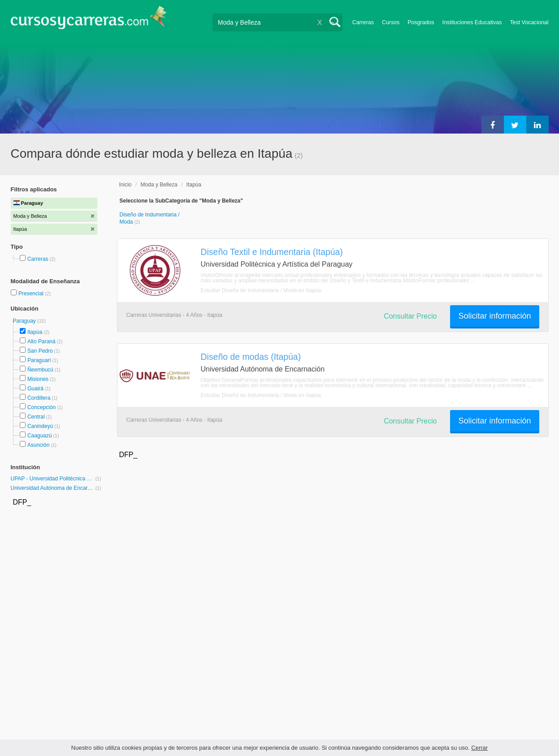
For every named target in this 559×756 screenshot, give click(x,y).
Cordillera (39, 398)
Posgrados (421, 22)
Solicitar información (494, 316)
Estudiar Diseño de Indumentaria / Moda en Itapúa (261, 290)
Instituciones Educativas (472, 22)
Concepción (41, 407)
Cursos (391, 22)
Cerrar (479, 748)
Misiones (38, 379)
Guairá (35, 389)
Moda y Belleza (159, 185)
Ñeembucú (40, 370)
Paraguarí (39, 360)
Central (36, 417)
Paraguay (25, 321)
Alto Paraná (41, 341)
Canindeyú (40, 426)
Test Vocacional (529, 22)
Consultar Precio (410, 316)
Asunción (38, 445)
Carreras (363, 22)
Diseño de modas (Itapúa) (251, 357)
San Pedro (40, 351)
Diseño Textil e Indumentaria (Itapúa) (272, 252)
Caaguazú (40, 436)
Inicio (126, 185)
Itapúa (35, 332)
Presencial (32, 294)
